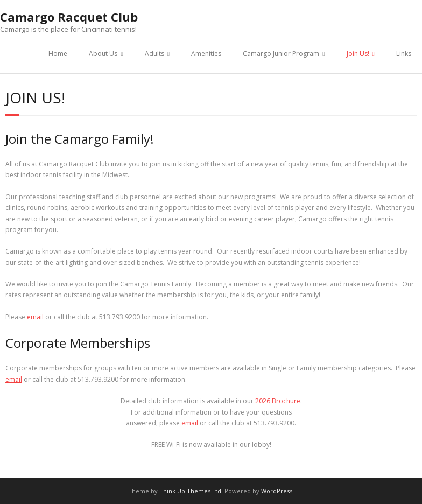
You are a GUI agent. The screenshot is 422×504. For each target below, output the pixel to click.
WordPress (277, 491)
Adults (154, 54)
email (35, 317)
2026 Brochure (278, 401)
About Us (103, 54)
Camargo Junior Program (281, 54)
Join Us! (358, 54)
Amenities (206, 54)
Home (58, 54)
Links (404, 54)
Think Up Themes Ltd (190, 491)
